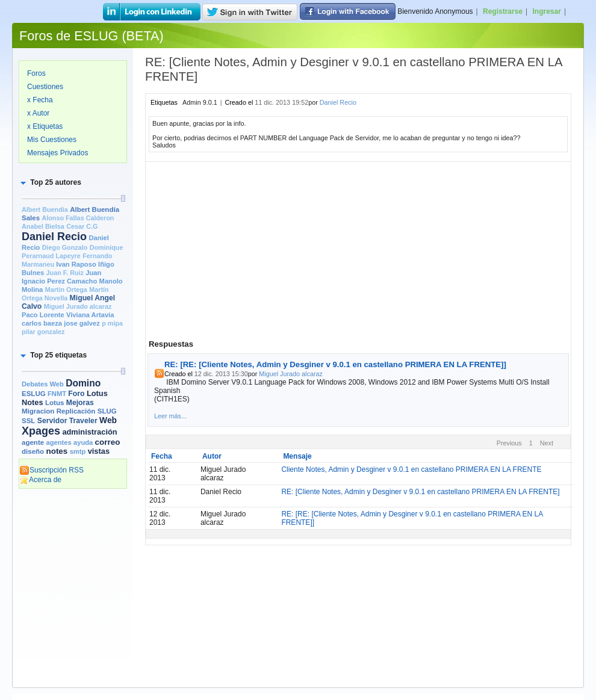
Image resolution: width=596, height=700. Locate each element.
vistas (99, 451)
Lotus (54, 403)
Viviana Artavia (90, 315)
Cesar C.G (82, 226)
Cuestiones (45, 87)
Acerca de (40, 480)
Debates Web (43, 384)
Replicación (76, 411)
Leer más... (170, 416)
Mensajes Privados (57, 153)
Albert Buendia (45, 209)
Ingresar (547, 11)
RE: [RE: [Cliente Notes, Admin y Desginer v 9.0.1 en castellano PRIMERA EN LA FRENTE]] (335, 364)
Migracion (38, 411)
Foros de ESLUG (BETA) (92, 36)
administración (89, 432)
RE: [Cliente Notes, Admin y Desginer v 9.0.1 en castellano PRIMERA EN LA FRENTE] (420, 492)
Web (108, 420)
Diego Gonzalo (65, 247)
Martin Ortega (66, 290)
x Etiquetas (45, 126)
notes (57, 451)
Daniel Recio (54, 237)
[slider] (123, 198)
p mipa (112, 323)
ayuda (83, 442)
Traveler (83, 421)
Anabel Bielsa (43, 226)
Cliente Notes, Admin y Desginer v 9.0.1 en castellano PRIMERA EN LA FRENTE (411, 469)
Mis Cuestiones (52, 140)
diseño (33, 451)
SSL (28, 421)
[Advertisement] (73, 543)
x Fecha (40, 100)
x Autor (38, 113)
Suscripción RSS (51, 470)
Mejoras (80, 403)
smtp (78, 451)
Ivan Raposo (76, 264)
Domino (83, 383)
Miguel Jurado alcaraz (78, 306)
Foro (76, 394)
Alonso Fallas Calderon (78, 218)
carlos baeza (42, 323)
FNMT (57, 394)
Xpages (41, 431)
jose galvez (82, 323)
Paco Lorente (43, 315)
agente (33, 442)
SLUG (107, 411)
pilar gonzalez (43, 332)
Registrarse (503, 11)
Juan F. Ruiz (65, 273)
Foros (36, 73)
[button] (50, 182)
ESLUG (34, 394)
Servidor (52, 421)
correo (108, 442)
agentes (58, 442)
